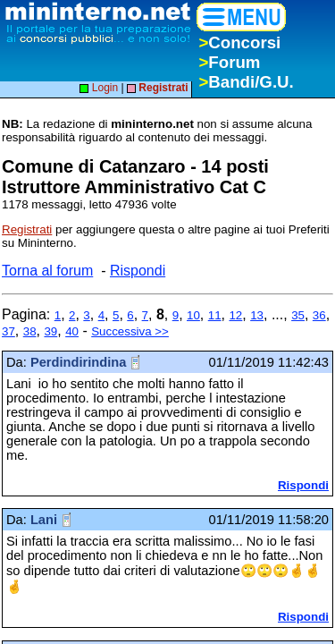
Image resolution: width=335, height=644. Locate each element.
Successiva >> (130, 331)
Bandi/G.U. (246, 82)
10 (193, 315)
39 (50, 331)
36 (319, 315)
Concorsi (239, 42)
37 (8, 331)
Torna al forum (47, 271)
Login (99, 88)
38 (30, 331)
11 (215, 315)
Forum (229, 62)
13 (257, 315)
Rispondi (138, 271)
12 (235, 315)
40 (72, 331)
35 (298, 315)
